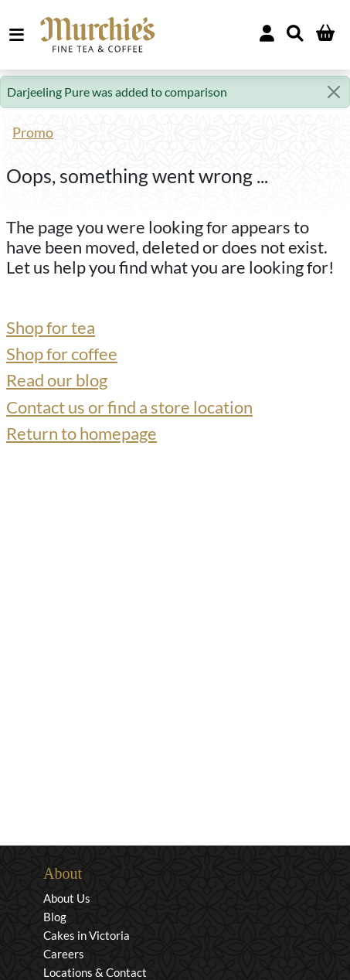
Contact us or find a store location (129, 407)
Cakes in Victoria (87, 935)
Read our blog (57, 380)
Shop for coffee (62, 354)
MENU (20, 35)
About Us (67, 898)
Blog (55, 917)
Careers (64, 954)
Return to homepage (82, 434)
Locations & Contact (95, 972)
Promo (33, 133)
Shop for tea (51, 328)
